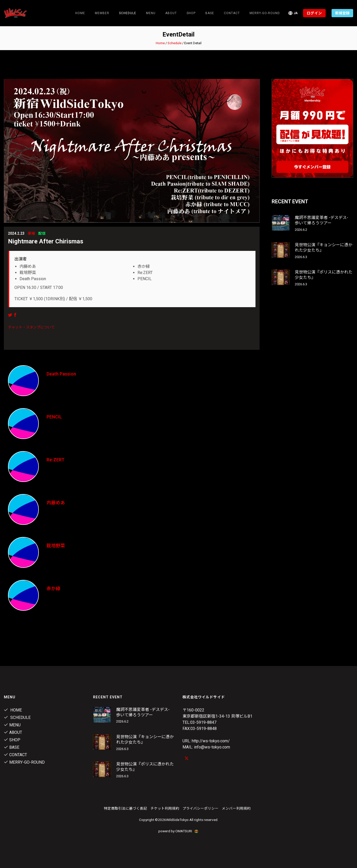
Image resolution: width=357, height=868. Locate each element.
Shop (191, 13)
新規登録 (342, 13)
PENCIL (54, 417)
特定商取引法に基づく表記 (125, 808)
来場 (31, 233)
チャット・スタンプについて (31, 327)
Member (102, 13)
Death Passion (62, 374)
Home (80, 13)
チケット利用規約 (165, 808)
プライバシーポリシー (200, 808)
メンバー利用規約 (236, 808)
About (171, 13)
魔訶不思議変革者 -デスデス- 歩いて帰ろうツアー (322, 220)
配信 (42, 233)
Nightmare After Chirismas (46, 241)
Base (210, 13)
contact (232, 13)
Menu (151, 13)
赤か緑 (53, 588)
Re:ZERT (56, 460)
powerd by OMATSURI (179, 831)
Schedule (175, 43)
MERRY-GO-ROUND (265, 13)
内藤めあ (56, 503)
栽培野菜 (56, 546)
